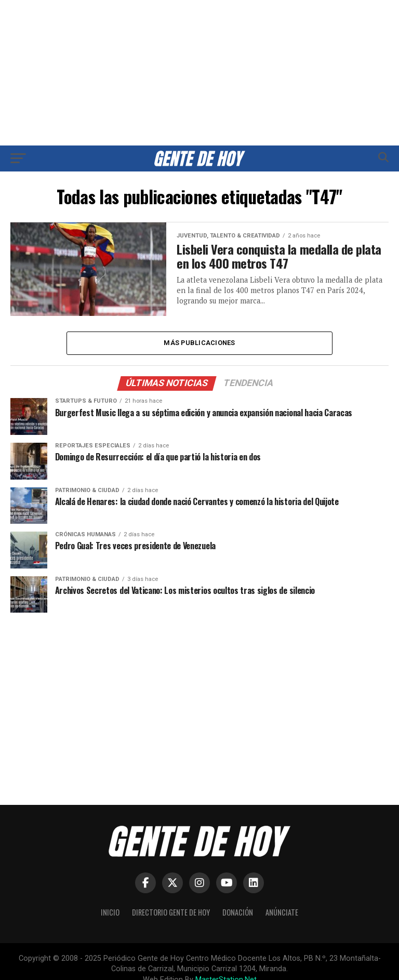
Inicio (110, 912)
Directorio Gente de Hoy (171, 912)
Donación (238, 912)
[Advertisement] (199, 73)
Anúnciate (282, 912)
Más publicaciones (199, 343)
